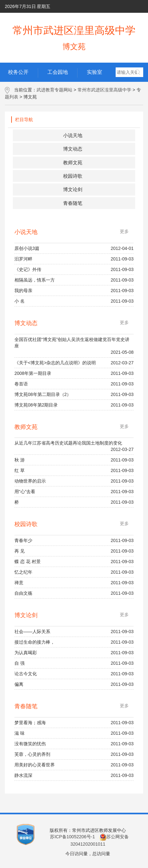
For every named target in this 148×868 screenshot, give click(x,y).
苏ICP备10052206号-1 (72, 837)
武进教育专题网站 (54, 90)
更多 (124, 231)
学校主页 (51, 19)
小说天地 (73, 135)
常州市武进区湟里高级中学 (104, 90)
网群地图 (131, 19)
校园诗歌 (73, 176)
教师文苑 (73, 163)
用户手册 (104, 19)
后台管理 (78, 19)
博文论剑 (73, 189)
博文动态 (73, 149)
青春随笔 (73, 203)
